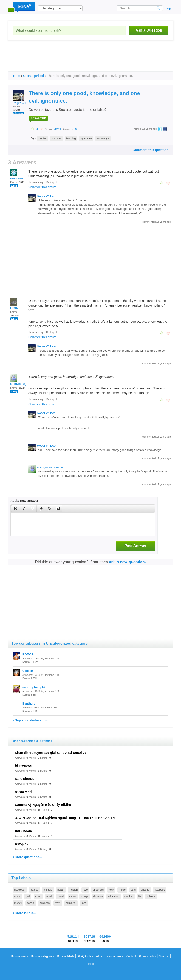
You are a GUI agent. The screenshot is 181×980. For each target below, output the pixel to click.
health (61, 890)
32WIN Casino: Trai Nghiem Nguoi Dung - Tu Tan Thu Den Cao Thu (66, 818)
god (28, 896)
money (18, 903)
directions (98, 890)
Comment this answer (43, 187)
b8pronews (23, 766)
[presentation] (16, 509)
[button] (16, 509)
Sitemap (164, 956)
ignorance (86, 138)
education (113, 896)
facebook (160, 890)
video (38, 896)
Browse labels (66, 956)
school (31, 903)
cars (133, 890)
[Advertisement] (91, 60)
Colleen (28, 671)
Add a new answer (24, 501)
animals (48, 890)
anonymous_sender (23, 380)
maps (17, 896)
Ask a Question (149, 30)
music (122, 890)
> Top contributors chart (31, 720)
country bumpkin (34, 687)
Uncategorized (34, 76)
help (111, 890)
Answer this (38, 118)
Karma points (115, 956)
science (151, 896)
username (17, 175)
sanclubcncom (26, 779)
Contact (131, 956)
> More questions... (27, 857)
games (34, 890)
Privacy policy (147, 956)
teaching (71, 138)
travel (61, 896)
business (45, 903)
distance (98, 896)
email (49, 896)
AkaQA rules (85, 956)
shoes (72, 896)
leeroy (14, 304)
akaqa (85, 896)
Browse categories (42, 956)
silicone (145, 890)
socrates (56, 138)
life (140, 896)
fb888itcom (23, 831)
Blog (91, 964)
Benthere (29, 704)
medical (129, 896)
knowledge (103, 138)
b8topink (22, 844)
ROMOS (28, 654)
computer (71, 903)
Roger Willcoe (22, 97)
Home (16, 76)
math (58, 903)
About (100, 956)
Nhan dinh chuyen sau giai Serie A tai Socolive (51, 753)
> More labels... (24, 913)
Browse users (19, 956)
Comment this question (150, 150)
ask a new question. (128, 562)
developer (20, 890)
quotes (43, 138)
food (84, 903)
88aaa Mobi (24, 792)
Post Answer (136, 546)
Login (169, 8)
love (85, 890)
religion (74, 890)
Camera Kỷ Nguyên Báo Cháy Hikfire (43, 805)
